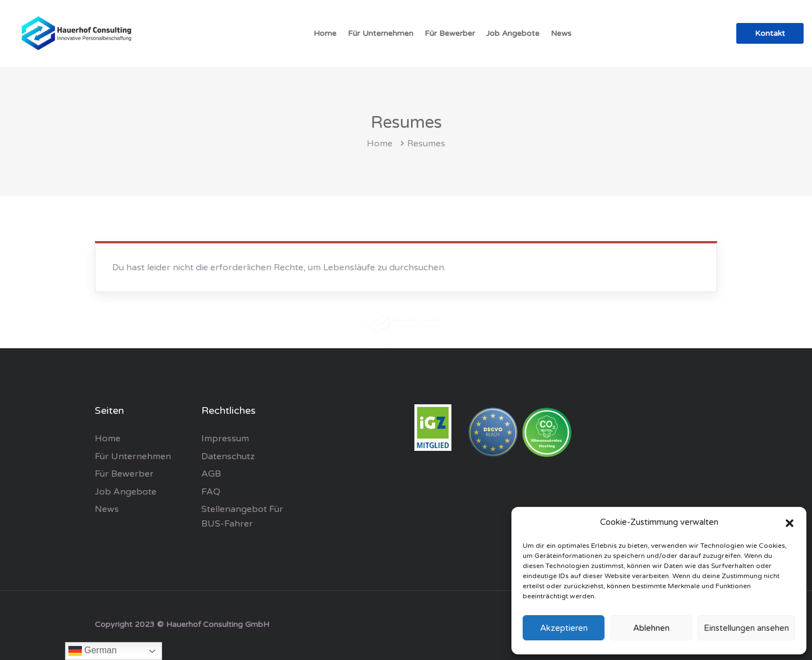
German (93, 651)
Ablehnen (651, 628)
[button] (790, 523)
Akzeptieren (564, 628)
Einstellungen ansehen (746, 628)
